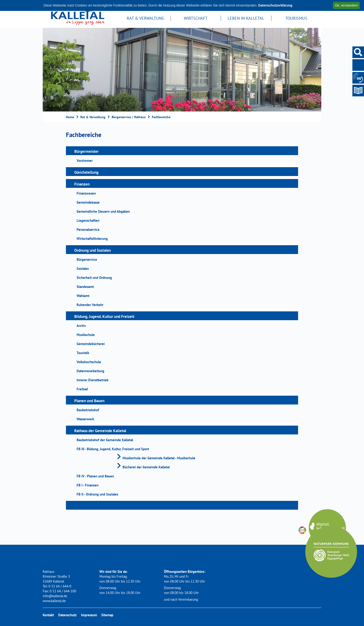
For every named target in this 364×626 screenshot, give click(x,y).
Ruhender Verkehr (90, 305)
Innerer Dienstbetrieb (93, 380)
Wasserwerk (85, 419)
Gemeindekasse (88, 202)
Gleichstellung (86, 172)
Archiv (81, 326)
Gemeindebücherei (91, 344)
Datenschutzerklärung (275, 5)
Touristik (83, 353)
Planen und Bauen (89, 401)
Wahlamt (83, 296)
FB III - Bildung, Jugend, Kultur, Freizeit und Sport (113, 449)
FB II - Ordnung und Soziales (97, 494)
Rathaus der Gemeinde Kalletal (100, 431)
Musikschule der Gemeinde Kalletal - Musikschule (159, 458)
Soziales (83, 269)
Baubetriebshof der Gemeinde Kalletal (105, 440)
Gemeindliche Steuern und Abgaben (103, 211)
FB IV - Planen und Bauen (95, 476)
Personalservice (88, 230)
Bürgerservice (87, 259)
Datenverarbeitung (90, 371)
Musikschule (86, 335)
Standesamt (85, 287)
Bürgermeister (86, 151)
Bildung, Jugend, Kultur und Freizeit (104, 316)
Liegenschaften (88, 220)
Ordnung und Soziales (93, 250)
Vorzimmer (85, 161)
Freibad (82, 389)
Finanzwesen (86, 193)
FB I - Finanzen (88, 485)
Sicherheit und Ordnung (94, 278)
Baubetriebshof (88, 410)
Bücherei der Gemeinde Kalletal (146, 467)
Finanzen (82, 184)
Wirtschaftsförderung (92, 239)
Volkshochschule (89, 362)
